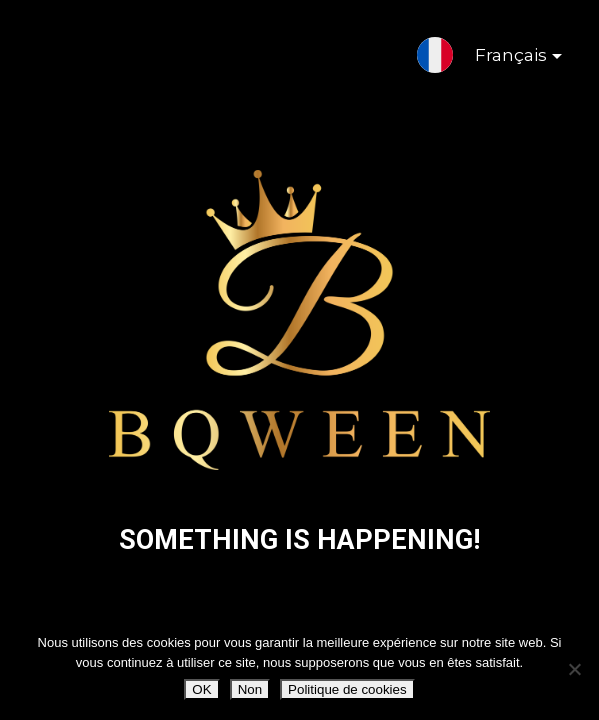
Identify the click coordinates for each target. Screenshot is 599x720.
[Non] (574, 669)
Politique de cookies (347, 689)
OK (201, 689)
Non (250, 689)
